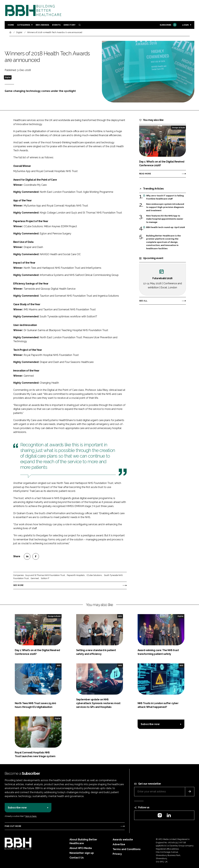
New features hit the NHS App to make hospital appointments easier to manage (165, 219)
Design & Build (179, 128)
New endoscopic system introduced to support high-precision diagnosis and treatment (165, 207)
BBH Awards (42, 25)
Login (185, 25)
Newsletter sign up (82, 853)
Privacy (117, 854)
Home (11, 25)
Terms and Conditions (127, 849)
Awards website (123, 840)
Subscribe (168, 25)
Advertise (119, 844)
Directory (70, 25)
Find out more (13, 826)
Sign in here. (31, 816)
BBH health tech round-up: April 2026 (165, 227)
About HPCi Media (81, 848)
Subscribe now (150, 724)
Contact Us (77, 858)
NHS (120, 616)
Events (56, 25)
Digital (8, 77)
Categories (24, 25)
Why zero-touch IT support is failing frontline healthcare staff (165, 197)
